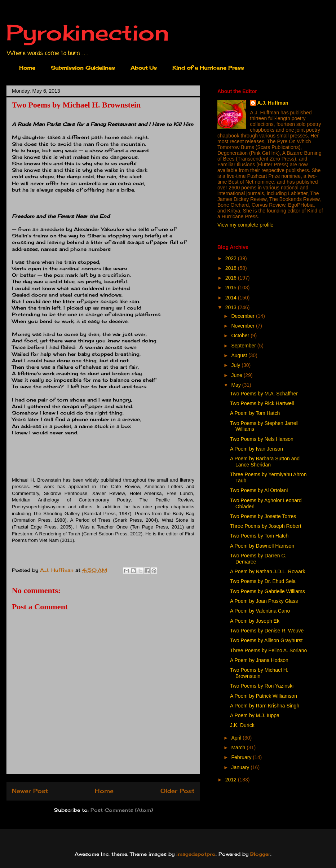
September (244, 346)
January (241, 767)
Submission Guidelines (83, 68)
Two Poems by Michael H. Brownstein (259, 673)
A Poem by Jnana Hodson (259, 660)
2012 (232, 780)
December (243, 316)
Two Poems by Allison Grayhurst (266, 640)
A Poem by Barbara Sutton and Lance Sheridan (265, 462)
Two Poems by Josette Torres (263, 516)
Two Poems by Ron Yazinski (262, 686)
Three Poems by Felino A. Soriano (268, 650)
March (239, 748)
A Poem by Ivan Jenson (257, 449)
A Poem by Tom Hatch (255, 413)
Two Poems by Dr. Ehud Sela (263, 581)
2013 (232, 307)
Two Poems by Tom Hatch (259, 536)
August (240, 355)
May (236, 385)
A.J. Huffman (273, 103)
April (237, 738)
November (243, 326)
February (242, 757)
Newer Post (30, 791)
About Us (144, 68)
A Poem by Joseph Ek (255, 621)
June (237, 375)
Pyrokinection (88, 32)
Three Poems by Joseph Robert (266, 526)
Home (27, 68)
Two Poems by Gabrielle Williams (268, 591)
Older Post (177, 791)
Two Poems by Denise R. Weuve (267, 631)
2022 (232, 258)
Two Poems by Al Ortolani (259, 490)
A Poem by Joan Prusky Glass (264, 601)
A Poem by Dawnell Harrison (262, 546)
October (241, 336)
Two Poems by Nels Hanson (262, 439)
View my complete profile (245, 225)
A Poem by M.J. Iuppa (255, 715)
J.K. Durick (242, 725)
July (236, 365)
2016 (232, 278)
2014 (232, 298)
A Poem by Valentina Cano (260, 611)
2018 (232, 268)
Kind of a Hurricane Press (208, 68)
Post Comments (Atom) (122, 810)
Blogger (260, 854)
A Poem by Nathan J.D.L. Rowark (268, 571)
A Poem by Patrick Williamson (264, 696)
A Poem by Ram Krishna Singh (265, 706)
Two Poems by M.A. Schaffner (264, 394)
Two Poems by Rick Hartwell (262, 403)
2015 (232, 288)
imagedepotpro (196, 854)
